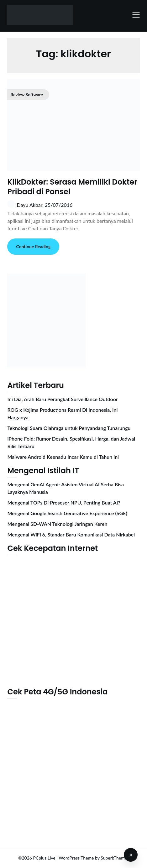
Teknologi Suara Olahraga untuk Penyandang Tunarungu (69, 428)
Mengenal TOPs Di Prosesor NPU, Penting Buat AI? (64, 502)
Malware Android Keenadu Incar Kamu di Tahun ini (63, 457)
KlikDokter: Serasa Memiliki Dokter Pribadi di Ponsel (72, 187)
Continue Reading (33, 246)
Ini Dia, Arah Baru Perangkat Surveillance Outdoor (62, 399)
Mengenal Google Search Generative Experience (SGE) (67, 513)
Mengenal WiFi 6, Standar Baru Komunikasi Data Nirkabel (71, 534)
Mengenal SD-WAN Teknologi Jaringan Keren (57, 524)
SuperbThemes (115, 858)
